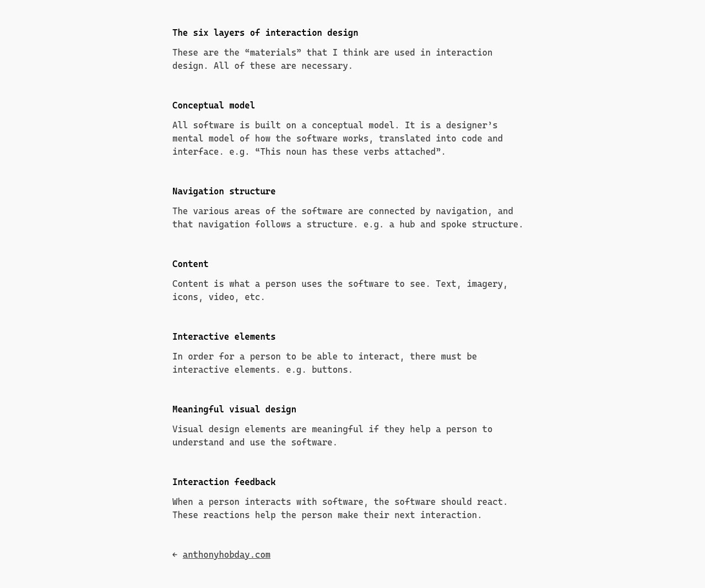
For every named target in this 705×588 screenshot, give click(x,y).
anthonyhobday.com (227, 555)
